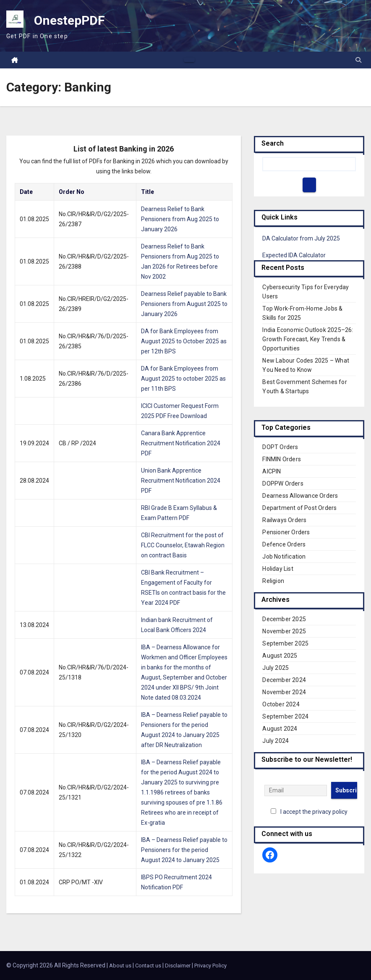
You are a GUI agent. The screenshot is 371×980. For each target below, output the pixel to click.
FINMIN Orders (282, 459)
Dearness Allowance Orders (300, 496)
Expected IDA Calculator (294, 255)
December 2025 (284, 619)
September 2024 (285, 716)
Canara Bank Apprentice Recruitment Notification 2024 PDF (181, 443)
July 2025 (276, 668)
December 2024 (284, 680)
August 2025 (280, 656)
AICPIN (272, 471)
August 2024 (280, 729)
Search (273, 143)
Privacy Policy (210, 966)
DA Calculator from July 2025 (301, 238)
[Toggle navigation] (189, 60)
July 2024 (276, 741)
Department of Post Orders (299, 508)
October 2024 (281, 704)
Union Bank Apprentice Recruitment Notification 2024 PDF (181, 481)
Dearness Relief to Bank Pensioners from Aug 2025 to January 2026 (180, 219)
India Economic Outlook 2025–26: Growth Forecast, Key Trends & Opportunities (308, 339)
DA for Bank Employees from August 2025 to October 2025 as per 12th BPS (184, 341)
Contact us (148, 966)
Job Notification (284, 557)
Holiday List (278, 569)
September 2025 (285, 643)
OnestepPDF (69, 20)
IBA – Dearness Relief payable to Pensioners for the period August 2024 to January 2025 (184, 850)
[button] (358, 60)
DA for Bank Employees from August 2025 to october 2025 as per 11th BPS (183, 379)
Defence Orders (284, 544)
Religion (273, 581)
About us (120, 966)
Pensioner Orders (286, 532)
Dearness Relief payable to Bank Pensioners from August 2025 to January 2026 (184, 304)
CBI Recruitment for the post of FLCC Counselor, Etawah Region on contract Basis (183, 545)
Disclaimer (178, 966)
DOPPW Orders (283, 483)
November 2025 (284, 631)
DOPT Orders (280, 447)
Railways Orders (284, 520)
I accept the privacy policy (314, 812)
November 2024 (284, 692)
